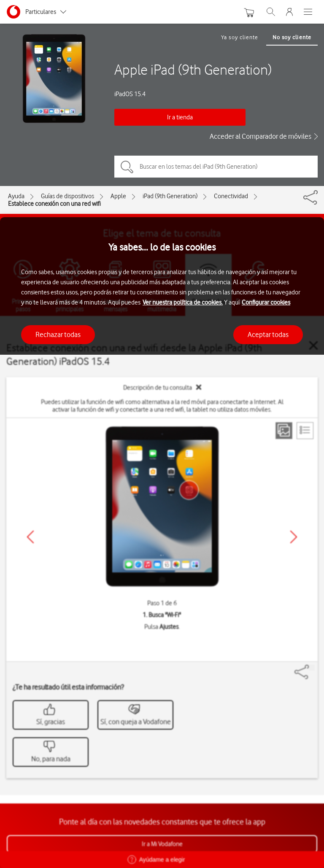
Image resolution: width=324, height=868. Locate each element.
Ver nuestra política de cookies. (183, 302)
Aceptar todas (268, 334)
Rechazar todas (58, 334)
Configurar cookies (266, 302)
